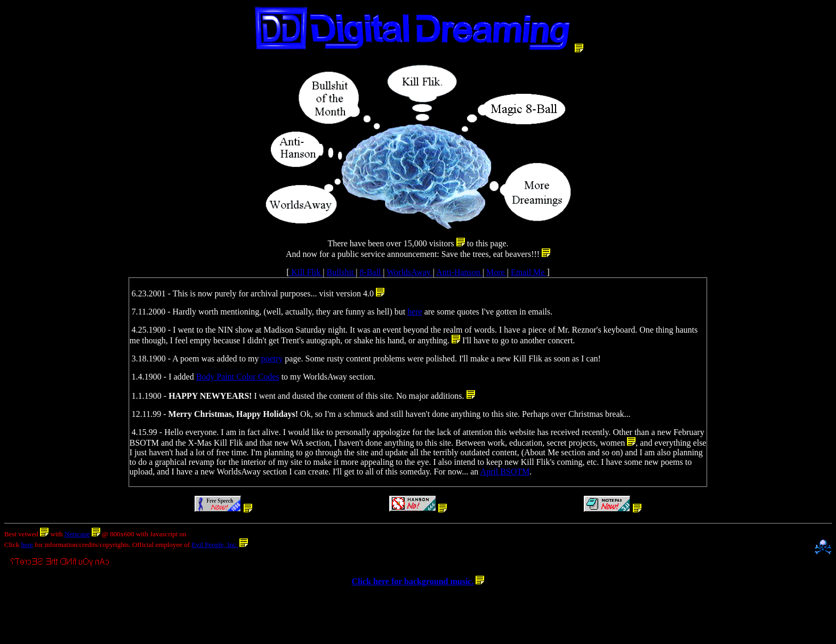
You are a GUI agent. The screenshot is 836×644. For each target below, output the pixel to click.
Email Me (529, 272)
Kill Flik (306, 272)
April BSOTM (505, 472)
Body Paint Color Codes (238, 377)
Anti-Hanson (459, 272)
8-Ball (371, 272)
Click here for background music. (413, 581)
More (497, 272)
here (415, 312)
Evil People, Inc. (215, 545)
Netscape (77, 534)
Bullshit (341, 272)
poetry (272, 359)
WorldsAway (410, 272)
